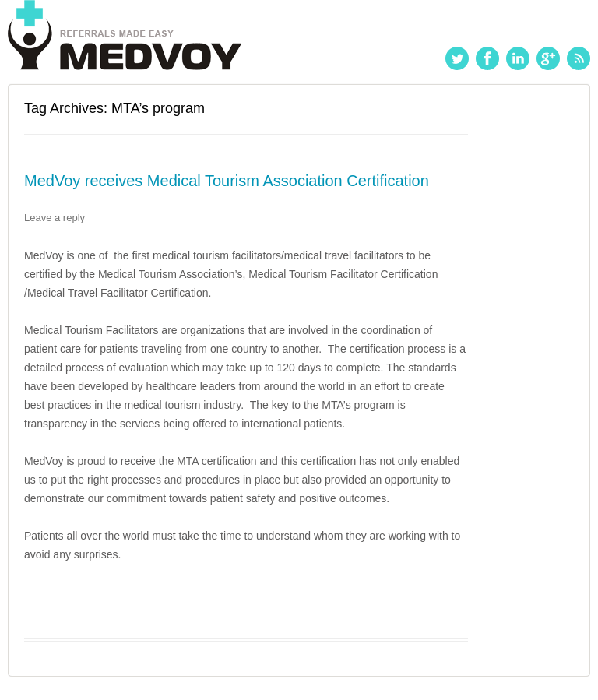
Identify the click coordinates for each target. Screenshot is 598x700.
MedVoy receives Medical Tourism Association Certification (227, 181)
